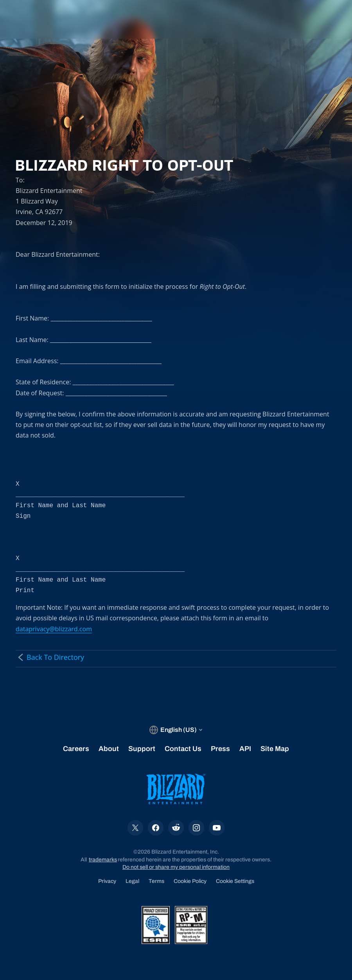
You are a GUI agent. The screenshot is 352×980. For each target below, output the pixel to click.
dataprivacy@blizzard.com (54, 629)
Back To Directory (50, 657)
